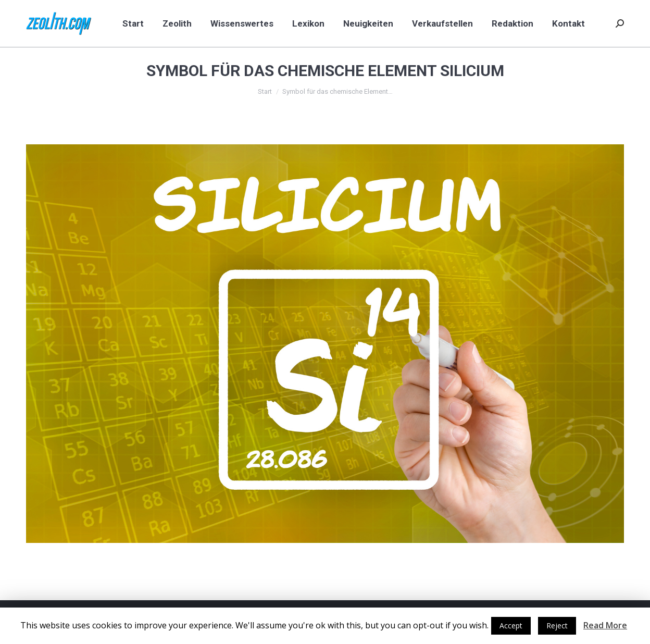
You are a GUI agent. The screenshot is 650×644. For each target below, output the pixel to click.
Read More (605, 625)
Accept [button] (511, 626)
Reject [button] (557, 626)
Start (265, 91)
